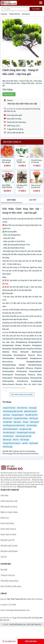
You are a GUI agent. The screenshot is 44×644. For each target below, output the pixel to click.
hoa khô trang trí (9, 433)
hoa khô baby (32, 425)
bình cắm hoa (22, 408)
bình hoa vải (8, 418)
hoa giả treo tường (21, 418)
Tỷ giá (14, 618)
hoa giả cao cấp (25, 429)
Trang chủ (4, 14)
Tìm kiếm (36, 9)
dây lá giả (17, 422)
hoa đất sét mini (31, 415)
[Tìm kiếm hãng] (16, 9)
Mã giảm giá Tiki (7, 540)
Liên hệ (4, 557)
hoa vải (16, 440)
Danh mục (5, 518)
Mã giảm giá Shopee (9, 551)
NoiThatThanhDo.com (18, 625)
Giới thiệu (11, 200)
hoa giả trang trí (18, 415)
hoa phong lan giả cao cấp (13, 411)
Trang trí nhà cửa (14, 14)
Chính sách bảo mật (9, 501)
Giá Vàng (35, 618)
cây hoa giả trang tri (10, 429)
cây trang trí (34, 422)
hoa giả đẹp (7, 422)
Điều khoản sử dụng (9, 507)
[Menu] (41, 3)
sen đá (25, 443)
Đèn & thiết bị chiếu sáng (11, 586)
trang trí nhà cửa (9, 408)
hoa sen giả (25, 440)
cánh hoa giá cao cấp (23, 436)
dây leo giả (7, 440)
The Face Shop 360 (24, 618)
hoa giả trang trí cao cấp (26, 433)
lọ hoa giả (33, 408)
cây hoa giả (33, 443)
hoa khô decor (8, 436)
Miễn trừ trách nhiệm (9, 512)
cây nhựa (7, 415)
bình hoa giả (8, 447)
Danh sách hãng (7, 523)
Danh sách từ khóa (8, 535)
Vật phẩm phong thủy (9, 581)
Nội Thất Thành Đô (34, 625)
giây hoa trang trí (31, 411)
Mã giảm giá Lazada (9, 546)
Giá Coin (6, 620)
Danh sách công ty (8, 529)
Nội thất (4, 570)
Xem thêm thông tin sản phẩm (22, 394)
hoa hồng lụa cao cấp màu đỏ (14, 425)
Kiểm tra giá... (9, 94)
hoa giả (25, 422)
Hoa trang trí (26, 14)
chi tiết (33, 200)
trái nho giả (33, 418)
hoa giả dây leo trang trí (12, 443)
